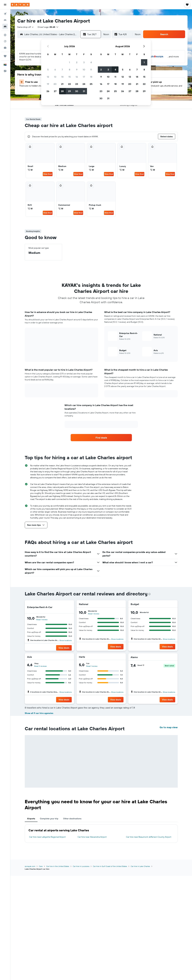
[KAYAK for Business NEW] (5, 48)
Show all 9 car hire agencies (39, 713)
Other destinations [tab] (72, 819)
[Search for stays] (5, 20)
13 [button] (55, 77)
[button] (5, 5)
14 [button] (62, 77)
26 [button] (48, 91)
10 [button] (84, 70)
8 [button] (70, 70)
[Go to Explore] (5, 35)
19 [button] (48, 84)
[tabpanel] (101, 834)
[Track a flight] (5, 41)
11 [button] (91, 70)
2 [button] (77, 62)
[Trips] (5, 56)
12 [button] (48, 77)
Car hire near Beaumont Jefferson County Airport (149, 837)
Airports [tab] (31, 819)
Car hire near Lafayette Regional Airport (47, 837)
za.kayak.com (30, 866)
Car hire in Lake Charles (140, 866)
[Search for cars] (5, 26)
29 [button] (69, 91)
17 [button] (84, 77)
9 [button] (77, 70)
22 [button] (69, 84)
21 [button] (62, 84)
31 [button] (84, 91)
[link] (101, 438)
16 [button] (77, 77)
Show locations (66, 640)
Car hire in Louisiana (81, 866)
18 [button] (91, 77)
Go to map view (169, 727)
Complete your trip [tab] (49, 819)
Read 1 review (42, 620)
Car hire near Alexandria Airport (92, 837)
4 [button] (91, 62)
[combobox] (26, 27)
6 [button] (55, 70)
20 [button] (55, 84)
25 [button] (91, 84)
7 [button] (62, 70)
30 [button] (77, 91)
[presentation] (149, 594)
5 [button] (48, 70)
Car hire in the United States (58, 866)
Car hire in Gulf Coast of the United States (110, 866)
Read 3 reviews (40, 666)
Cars (41, 866)
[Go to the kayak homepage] (20, 5)
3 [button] (84, 62)
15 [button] (70, 77)
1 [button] (69, 62)
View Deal (48, 174)
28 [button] (62, 91)
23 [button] (77, 84)
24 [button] (84, 84)
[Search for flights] (5, 14)
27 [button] (55, 91)
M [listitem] (30, 170)
